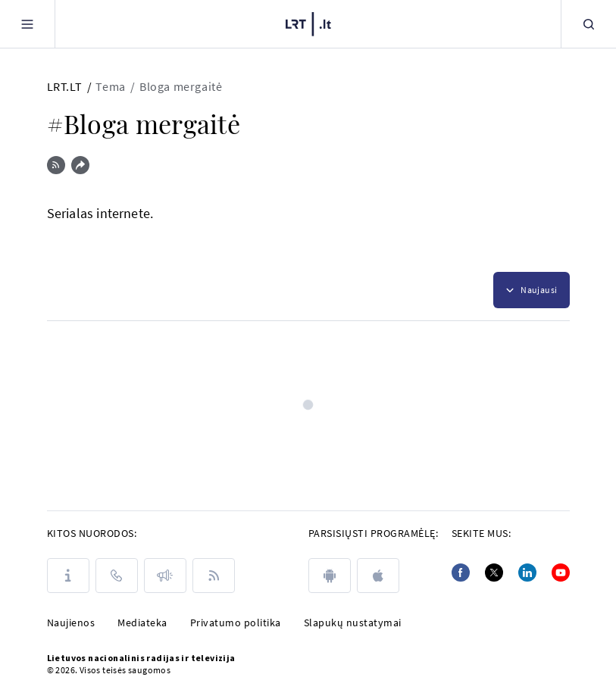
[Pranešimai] (165, 576)
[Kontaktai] (117, 576)
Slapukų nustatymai (353, 623)
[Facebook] (461, 573)
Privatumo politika (236, 623)
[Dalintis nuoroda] (80, 165)
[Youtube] (561, 573)
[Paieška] (589, 24)
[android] (330, 576)
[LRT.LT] (308, 22)
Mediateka (142, 623)
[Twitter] (494, 573)
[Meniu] (27, 24)
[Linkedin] (527, 573)
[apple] (378, 576)
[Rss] (214, 576)
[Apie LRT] (68, 576)
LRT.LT (65, 86)
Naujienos (71, 623)
